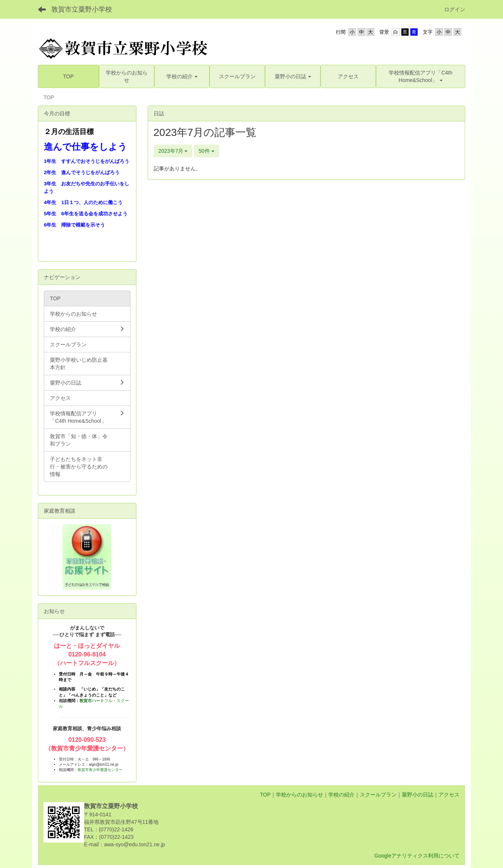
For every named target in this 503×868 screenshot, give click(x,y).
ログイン (455, 9)
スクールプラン (378, 795)
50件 (206, 151)
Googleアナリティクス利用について (417, 856)
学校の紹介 (341, 795)
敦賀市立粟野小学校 (82, 9)
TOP (265, 795)
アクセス (449, 795)
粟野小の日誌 (418, 795)
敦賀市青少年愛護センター (100, 770)
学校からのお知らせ (299, 795)
